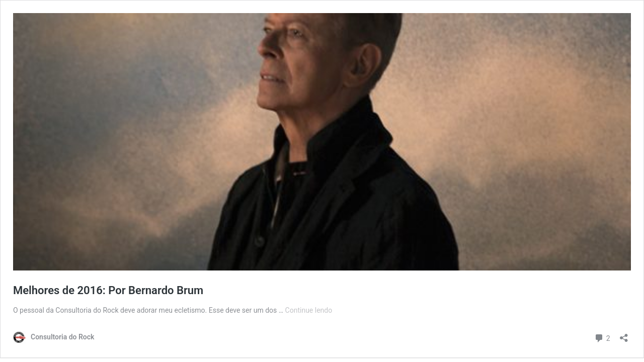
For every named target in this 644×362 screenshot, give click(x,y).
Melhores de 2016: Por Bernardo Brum (108, 290)
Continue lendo (309, 310)
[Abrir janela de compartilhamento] (624, 335)
